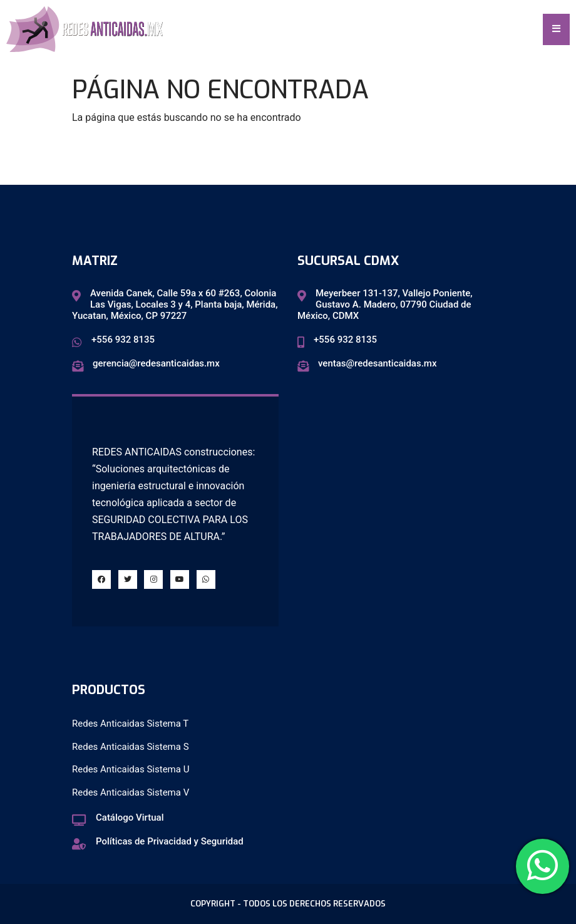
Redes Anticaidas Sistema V (131, 792)
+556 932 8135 (123, 340)
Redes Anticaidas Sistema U (131, 769)
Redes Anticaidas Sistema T (130, 724)
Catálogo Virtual (130, 818)
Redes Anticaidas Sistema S (131, 747)
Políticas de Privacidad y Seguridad (170, 841)
